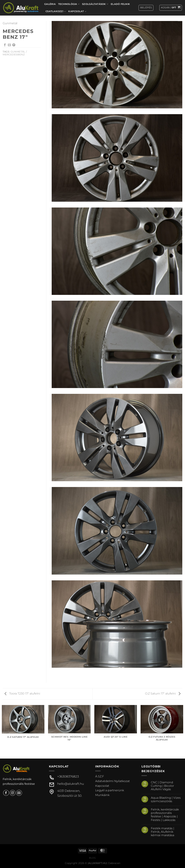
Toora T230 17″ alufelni (22, 694)
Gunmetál (10, 23)
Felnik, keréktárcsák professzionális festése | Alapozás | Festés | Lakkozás (165, 815)
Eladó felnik (120, 4)
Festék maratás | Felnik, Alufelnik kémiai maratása (163, 832)
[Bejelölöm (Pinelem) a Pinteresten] (14, 45)
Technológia (69, 4)
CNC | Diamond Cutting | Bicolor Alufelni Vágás (162, 786)
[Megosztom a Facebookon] (5, 45)
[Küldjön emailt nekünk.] (19, 793)
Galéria (50, 4)
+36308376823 (68, 776)
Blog (92, 858)
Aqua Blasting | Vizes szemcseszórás (166, 799)
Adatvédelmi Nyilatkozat (112, 781)
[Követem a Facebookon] (6, 793)
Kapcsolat (77, 11)
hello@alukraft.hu (71, 784)
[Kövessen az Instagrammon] (13, 793)
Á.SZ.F (100, 776)
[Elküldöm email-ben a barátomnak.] (9, 45)
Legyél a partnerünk (110, 790)
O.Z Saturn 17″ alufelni (163, 694)
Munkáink (102, 795)
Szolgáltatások (95, 4)
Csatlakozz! (56, 11)
